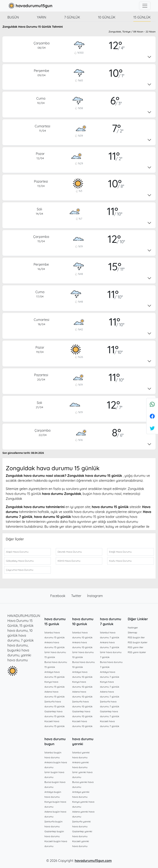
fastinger (133, 628)
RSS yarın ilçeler (137, 652)
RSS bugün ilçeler (138, 642)
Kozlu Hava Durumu (120, 561)
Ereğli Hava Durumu (120, 552)
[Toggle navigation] (145, 6)
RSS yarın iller (136, 647)
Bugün (13, 17)
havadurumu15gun (30, 6)
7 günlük (72, 17)
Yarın (41, 17)
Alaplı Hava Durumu (17, 552)
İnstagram (95, 596)
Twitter (77, 596)
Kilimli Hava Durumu (69, 561)
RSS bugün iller (136, 637)
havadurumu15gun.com (93, 861)
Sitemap (132, 632)
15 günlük (142, 17)
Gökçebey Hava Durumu (20, 561)
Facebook (58, 596)
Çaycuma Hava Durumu (20, 570)
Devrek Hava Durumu (70, 552)
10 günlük (107, 17)
